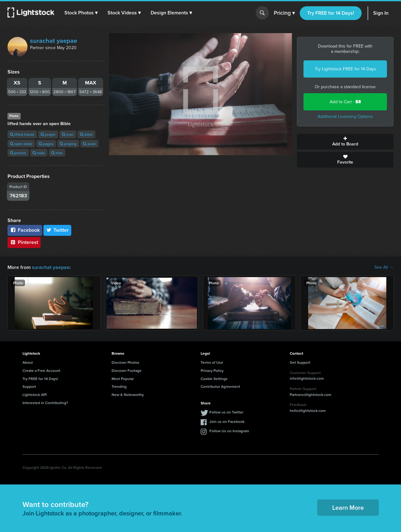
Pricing (284, 13)
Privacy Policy (212, 370)
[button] (81, 13)
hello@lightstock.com (308, 410)
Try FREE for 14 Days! (331, 13)
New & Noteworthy (128, 395)
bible (86, 134)
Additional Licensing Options (345, 117)
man (57, 153)
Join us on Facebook (227, 421)
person (18, 153)
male (39, 153)
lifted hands (22, 134)
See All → (384, 267)
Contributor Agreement (220, 386)
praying (68, 144)
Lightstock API (35, 395)
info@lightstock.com (307, 378)
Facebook (25, 230)
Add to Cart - (345, 102)
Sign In (381, 13)
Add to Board (345, 142)
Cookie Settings (214, 379)
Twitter (58, 230)
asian (89, 144)
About (28, 362)
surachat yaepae (54, 41)
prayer (48, 134)
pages (46, 144)
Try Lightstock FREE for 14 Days (345, 69)
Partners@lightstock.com (311, 395)
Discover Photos (125, 362)
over (68, 134)
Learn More (348, 507)
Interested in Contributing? (45, 403)
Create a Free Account (41, 370)
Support (29, 386)
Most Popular (123, 379)
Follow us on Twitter (226, 412)
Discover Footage (127, 370)
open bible (21, 144)
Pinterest (24, 242)
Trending (119, 386)
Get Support (300, 362)
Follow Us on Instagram (229, 431)
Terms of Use (212, 362)
